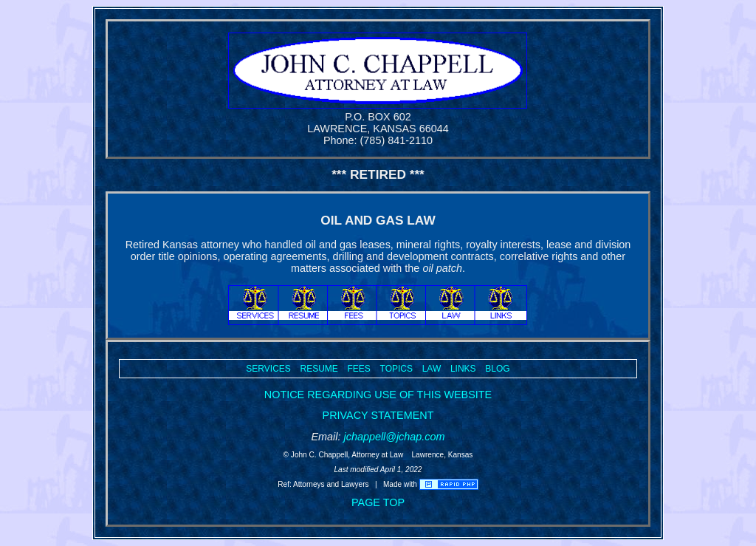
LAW (432, 369)
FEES (359, 369)
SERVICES (268, 369)
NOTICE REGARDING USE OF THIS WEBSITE (378, 395)
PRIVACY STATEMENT (378, 415)
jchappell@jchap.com (394, 437)
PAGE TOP (378, 502)
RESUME (319, 369)
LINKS (463, 369)
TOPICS (396, 369)
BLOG (497, 369)
